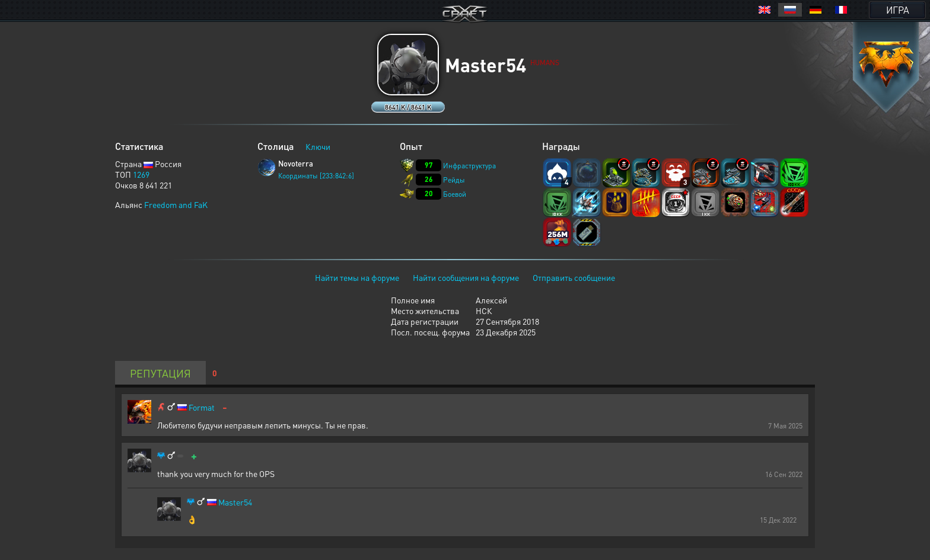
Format (202, 407)
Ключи (318, 146)
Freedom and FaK (176, 204)
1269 (141, 174)
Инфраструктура (469, 166)
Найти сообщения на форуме (466, 277)
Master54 (235, 502)
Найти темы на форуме (357, 277)
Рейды (454, 180)
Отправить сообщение (574, 277)
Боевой (455, 194)
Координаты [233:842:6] (316, 176)
